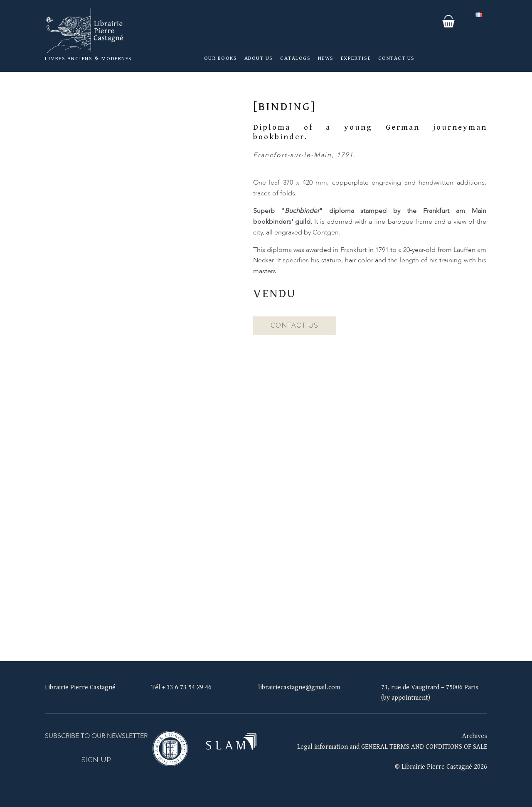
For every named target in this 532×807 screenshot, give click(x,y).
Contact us (397, 58)
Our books (221, 58)
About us (259, 58)
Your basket (448, 21)
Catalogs (295, 58)
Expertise (356, 58)
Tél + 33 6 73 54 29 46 (181, 687)
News (326, 58)
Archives (475, 736)
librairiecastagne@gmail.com (299, 687)
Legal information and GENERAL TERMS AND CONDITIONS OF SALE (392, 747)
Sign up (96, 760)
